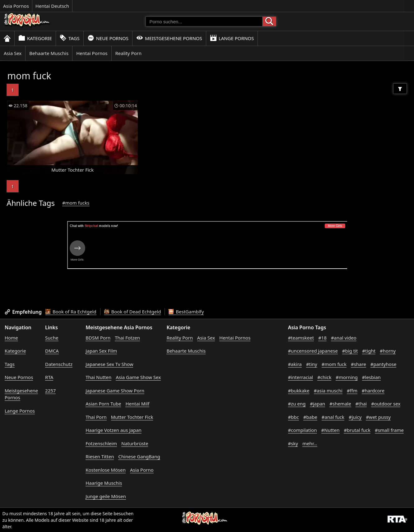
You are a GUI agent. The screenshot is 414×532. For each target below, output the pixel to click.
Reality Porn (129, 53)
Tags (70, 38)
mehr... (310, 443)
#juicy (355, 417)
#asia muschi (328, 391)
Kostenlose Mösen (106, 470)
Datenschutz (59, 364)
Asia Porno (142, 470)
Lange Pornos (232, 38)
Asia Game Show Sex (138, 377)
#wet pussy (378, 417)
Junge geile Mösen (106, 496)
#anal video (344, 338)
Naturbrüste (135, 443)
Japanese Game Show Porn (115, 391)
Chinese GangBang (139, 456)
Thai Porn (96, 417)
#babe (310, 417)
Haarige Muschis (104, 483)
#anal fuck (333, 417)
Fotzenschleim (101, 443)
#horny (388, 351)
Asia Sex (13, 53)
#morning (347, 377)
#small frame (389, 430)
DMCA (52, 351)
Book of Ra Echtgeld (71, 312)
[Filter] (400, 89)
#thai (361, 404)
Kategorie (35, 38)
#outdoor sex (386, 404)
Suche (52, 338)
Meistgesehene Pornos (169, 38)
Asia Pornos (16, 6)
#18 (322, 338)
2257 (50, 391)
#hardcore (373, 391)
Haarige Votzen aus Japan (114, 430)
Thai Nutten (98, 377)
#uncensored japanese (313, 351)
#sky (293, 443)
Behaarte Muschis (49, 53)
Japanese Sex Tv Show (109, 364)
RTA (49, 377)
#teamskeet (301, 338)
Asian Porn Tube (103, 404)
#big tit (350, 351)
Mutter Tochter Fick (132, 417)
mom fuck (29, 76)
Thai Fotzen (127, 338)
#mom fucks (76, 203)
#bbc (293, 417)
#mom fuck (334, 364)
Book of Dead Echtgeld (133, 312)
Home (11, 338)
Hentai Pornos (92, 53)
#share (358, 364)
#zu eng (297, 404)
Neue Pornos (108, 38)
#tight (369, 351)
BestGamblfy (186, 312)
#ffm (352, 391)
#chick (324, 377)
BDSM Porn (98, 338)
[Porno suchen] (204, 21)
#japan (317, 404)
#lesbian (371, 377)
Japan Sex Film (101, 351)
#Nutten (330, 430)
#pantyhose (384, 364)
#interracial (301, 377)
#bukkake (299, 391)
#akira (295, 364)
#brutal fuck (357, 430)
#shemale (340, 404)
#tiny (312, 364)
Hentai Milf (137, 404)
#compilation (302, 430)
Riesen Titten (100, 456)
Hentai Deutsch (52, 6)
